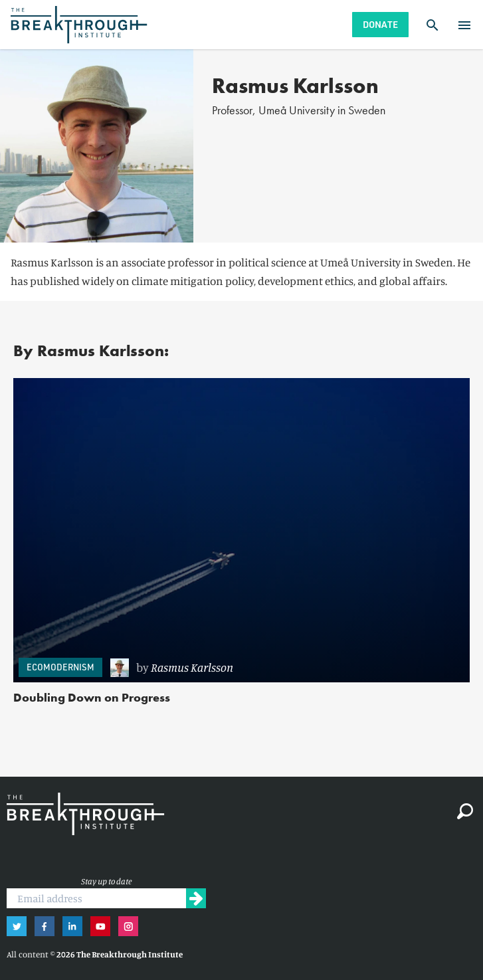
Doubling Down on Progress (92, 697)
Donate (380, 24)
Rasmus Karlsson (192, 667)
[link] (283, 668)
